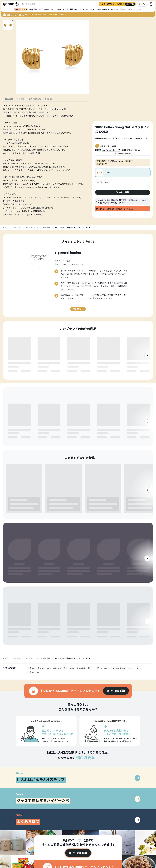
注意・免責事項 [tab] (35, 99)
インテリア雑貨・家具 (70, 9)
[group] (116, 653)
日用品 (47, 9)
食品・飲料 (33, 9)
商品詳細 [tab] (20, 99)
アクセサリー (30, 227)
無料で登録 (14, 371)
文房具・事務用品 (103, 9)
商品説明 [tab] (9, 99)
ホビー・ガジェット (134, 9)
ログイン (142, 4)
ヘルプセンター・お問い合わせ (107, 855)
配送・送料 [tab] (49, 99)
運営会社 (131, 851)
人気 (18, 9)
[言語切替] (151, 4)
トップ (5, 227)
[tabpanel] (46, 160)
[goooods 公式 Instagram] (5, 854)
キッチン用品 (56, 9)
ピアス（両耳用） (45, 227)
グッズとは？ (102, 847)
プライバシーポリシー (135, 847)
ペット (92, 9)
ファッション (84, 9)
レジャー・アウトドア (118, 9)
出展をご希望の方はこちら (106, 851)
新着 (24, 9)
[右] (147, 363)
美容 (41, 9)
